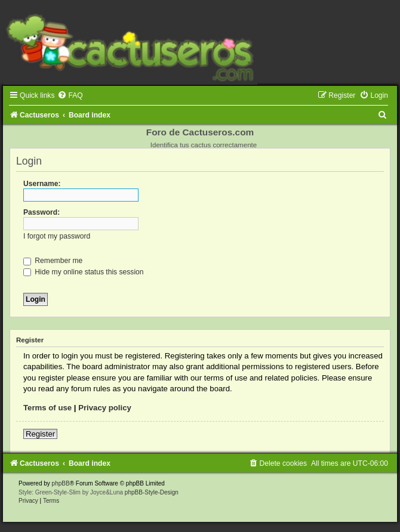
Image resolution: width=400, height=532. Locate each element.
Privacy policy (105, 408)
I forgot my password (57, 236)
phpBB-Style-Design (152, 492)
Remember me (53, 261)
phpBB (61, 483)
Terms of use (47, 408)
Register (40, 434)
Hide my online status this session (84, 272)
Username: (42, 184)
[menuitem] (70, 95)
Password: (41, 212)
